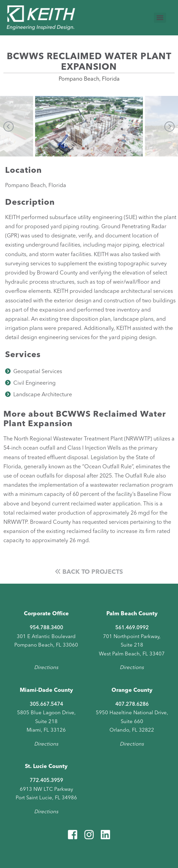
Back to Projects (89, 572)
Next (169, 127)
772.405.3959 (46, 781)
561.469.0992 (132, 628)
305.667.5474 (46, 705)
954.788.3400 (46, 628)
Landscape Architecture (43, 395)
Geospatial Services (38, 372)
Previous (9, 127)
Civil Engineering (34, 383)
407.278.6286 (132, 705)
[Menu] (160, 18)
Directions (46, 668)
